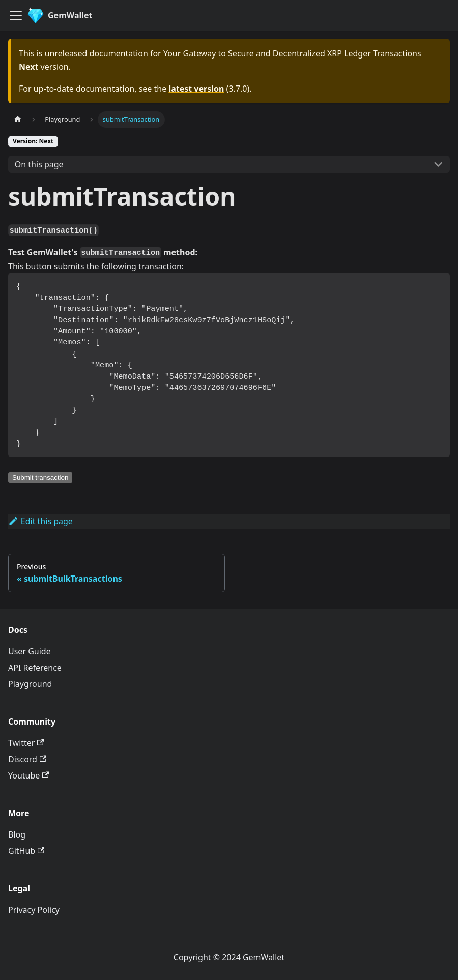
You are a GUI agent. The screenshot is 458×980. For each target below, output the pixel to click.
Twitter (26, 743)
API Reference (35, 668)
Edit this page (40, 521)
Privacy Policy (34, 910)
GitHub (26, 851)
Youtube (29, 775)
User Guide (30, 651)
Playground (30, 684)
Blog (17, 834)
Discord (27, 759)
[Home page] (18, 119)
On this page (39, 164)
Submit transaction (40, 478)
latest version (196, 89)
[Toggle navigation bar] (16, 15)
